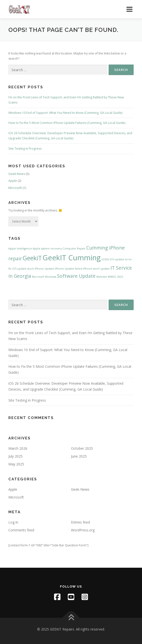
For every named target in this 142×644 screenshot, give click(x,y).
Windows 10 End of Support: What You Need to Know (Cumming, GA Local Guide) (65, 113)
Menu (129, 9)
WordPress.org (83, 530)
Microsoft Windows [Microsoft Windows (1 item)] (44, 277)
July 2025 (15, 456)
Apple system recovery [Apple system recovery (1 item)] (47, 249)
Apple (13, 181)
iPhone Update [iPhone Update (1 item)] (44, 269)
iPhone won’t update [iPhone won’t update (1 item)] (96, 269)
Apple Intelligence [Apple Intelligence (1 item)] (20, 249)
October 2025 (82, 448)
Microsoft (15, 188)
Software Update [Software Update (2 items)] (76, 276)
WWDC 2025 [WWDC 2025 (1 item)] (115, 277)
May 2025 (16, 464)
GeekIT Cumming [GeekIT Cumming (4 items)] (72, 258)
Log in (13, 522)
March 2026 (18, 448)
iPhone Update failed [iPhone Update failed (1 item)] (69, 269)
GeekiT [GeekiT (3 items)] (32, 258)
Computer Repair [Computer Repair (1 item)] (74, 249)
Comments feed (21, 530)
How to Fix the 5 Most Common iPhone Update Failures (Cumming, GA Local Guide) (67, 123)
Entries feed (80, 522)
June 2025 (79, 456)
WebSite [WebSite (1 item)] (102, 277)
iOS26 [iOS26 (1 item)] (105, 259)
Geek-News (17, 174)
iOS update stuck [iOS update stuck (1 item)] (23, 269)
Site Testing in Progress (25, 149)
